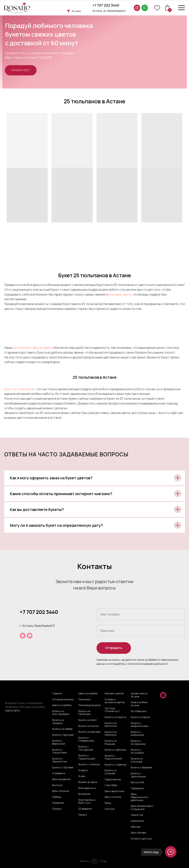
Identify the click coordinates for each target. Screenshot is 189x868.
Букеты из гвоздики (58, 722)
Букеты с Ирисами (115, 750)
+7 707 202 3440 (106, 5)
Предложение (113, 780)
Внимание (84, 794)
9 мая (82, 776)
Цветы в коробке (62, 705)
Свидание (58, 803)
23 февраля (85, 809)
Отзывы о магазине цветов (115, 701)
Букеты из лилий (88, 726)
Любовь (57, 797)
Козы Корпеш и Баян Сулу (87, 801)
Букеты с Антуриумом (138, 742)
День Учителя (113, 797)
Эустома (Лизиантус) (112, 710)
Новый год (137, 815)
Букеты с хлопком (89, 764)
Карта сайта (12, 710)
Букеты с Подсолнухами (113, 757)
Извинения (137, 821)
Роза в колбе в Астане (139, 704)
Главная (57, 694)
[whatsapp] (30, 636)
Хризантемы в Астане (139, 695)
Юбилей (136, 827)
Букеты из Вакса (140, 717)
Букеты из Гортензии (84, 713)
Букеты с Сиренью (116, 765)
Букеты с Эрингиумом (138, 775)
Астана (76, 11)
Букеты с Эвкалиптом (60, 760)
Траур (108, 803)
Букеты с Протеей (63, 768)
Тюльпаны (84, 699)
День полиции (61, 791)
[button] (21, 70)
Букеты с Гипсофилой (86, 748)
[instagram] (23, 636)
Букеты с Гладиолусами (87, 757)
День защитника (114, 791)
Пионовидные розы (90, 705)
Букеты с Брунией (63, 735)
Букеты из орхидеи (89, 732)
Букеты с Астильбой (137, 751)
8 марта (83, 770)
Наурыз (83, 815)
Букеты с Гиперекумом (86, 739)
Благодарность (87, 788)
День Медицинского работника (139, 797)
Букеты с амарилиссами (140, 725)
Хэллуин (110, 809)
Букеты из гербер (62, 729)
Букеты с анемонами (137, 734)
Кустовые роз (139, 711)
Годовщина (137, 788)
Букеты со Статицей (137, 760)
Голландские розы (63, 699)
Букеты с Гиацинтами (60, 751)
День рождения (61, 779)
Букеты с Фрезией (141, 768)
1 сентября (111, 785)
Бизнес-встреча (88, 782)
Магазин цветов (114, 694)
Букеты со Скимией (111, 772)
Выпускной (137, 782)
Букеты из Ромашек (111, 742)
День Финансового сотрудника (142, 808)
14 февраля (59, 773)
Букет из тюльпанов (19, 389)
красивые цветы (120, 294)
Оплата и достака (141, 839)
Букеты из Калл (87, 720)
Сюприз (57, 809)
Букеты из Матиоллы (111, 725)
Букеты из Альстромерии (61, 713)
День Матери (139, 833)
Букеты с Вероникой (59, 742)
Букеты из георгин (116, 717)
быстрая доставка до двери (33, 348)
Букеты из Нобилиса (111, 734)
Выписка (57, 785)
